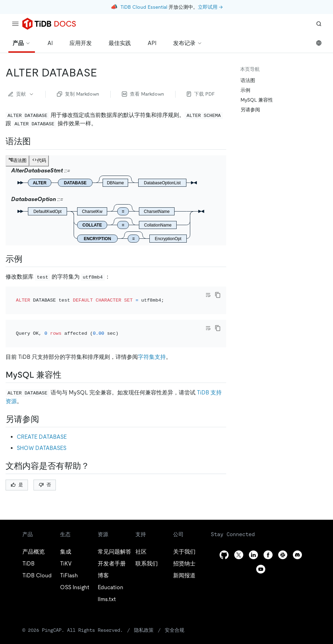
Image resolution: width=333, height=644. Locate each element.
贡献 (21, 94)
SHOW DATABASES (42, 429)
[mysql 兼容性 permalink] (67, 356)
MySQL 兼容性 (257, 100)
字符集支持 (152, 338)
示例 (245, 90)
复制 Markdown (78, 94)
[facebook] (268, 536)
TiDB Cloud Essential (144, 7)
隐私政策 (144, 611)
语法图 (248, 80)
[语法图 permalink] (36, 141)
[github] (224, 536)
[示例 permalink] (28, 259)
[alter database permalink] (103, 73)
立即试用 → (210, 7)
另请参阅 (250, 110)
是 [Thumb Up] (17, 466)
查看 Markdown (143, 94)
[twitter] (239, 536)
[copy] (218, 295)
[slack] (283, 536)
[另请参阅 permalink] (45, 400)
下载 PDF (201, 94)
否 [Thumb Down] (45, 466)
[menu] (15, 24)
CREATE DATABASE (42, 418)
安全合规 (175, 611)
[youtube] (261, 550)
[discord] (297, 536)
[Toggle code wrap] (208, 295)
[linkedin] (253, 536)
